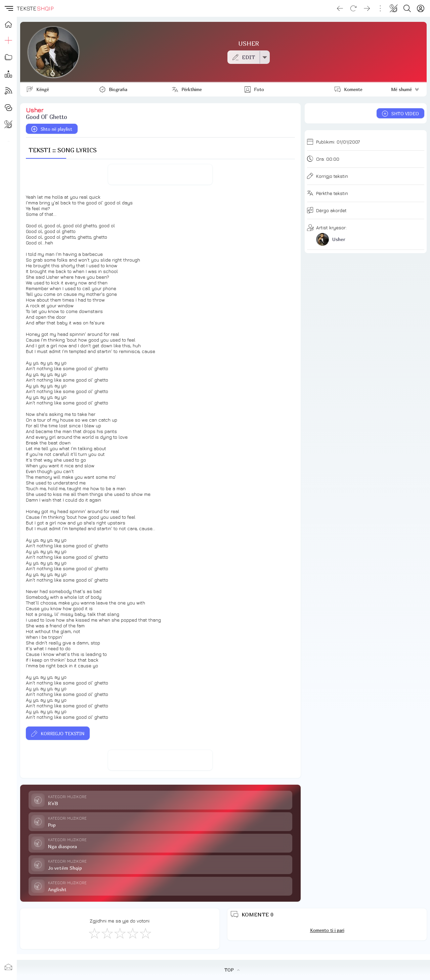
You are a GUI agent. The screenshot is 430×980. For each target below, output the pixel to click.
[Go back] (340, 8)
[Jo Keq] (107, 933)
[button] (8, 8)
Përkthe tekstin (332, 193)
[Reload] (353, 8)
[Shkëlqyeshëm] (145, 933)
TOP (232, 970)
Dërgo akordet (331, 210)
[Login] (421, 8)
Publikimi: (338, 142)
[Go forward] (367, 8)
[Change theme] (394, 8)
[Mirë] (120, 933)
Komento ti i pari (327, 930)
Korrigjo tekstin (332, 176)
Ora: (328, 159)
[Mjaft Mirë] (132, 933)
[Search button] (407, 8)
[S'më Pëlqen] (94, 933)
